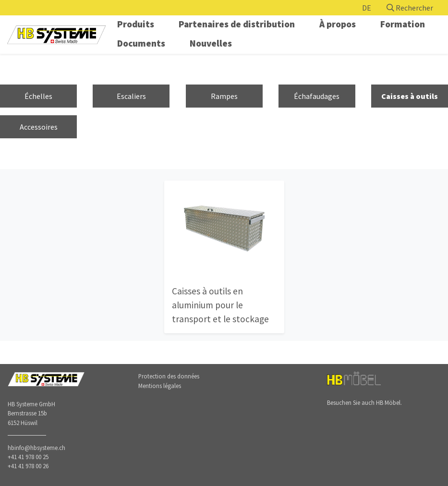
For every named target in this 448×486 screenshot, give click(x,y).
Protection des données (169, 376)
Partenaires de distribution (237, 24)
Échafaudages (317, 96)
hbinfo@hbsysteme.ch (36, 448)
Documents (141, 43)
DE (367, 8)
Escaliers (131, 96)
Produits (136, 24)
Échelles (38, 96)
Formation (403, 24)
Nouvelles (211, 43)
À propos (338, 24)
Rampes (224, 96)
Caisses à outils (410, 96)
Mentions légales (160, 386)
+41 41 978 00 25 (28, 457)
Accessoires (39, 127)
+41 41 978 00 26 (28, 466)
